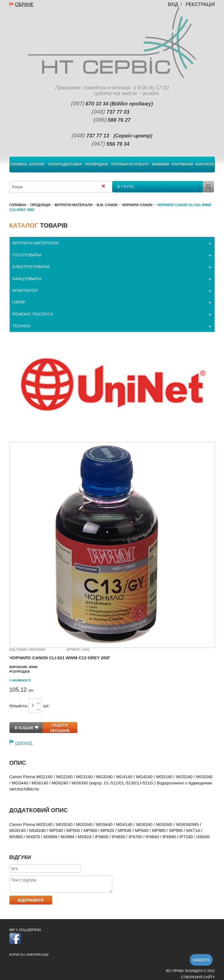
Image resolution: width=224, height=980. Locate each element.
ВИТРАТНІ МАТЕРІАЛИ (73, 205)
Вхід (173, 4)
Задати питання (60, 728)
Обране (24, 4)
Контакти (205, 164)
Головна (18, 164)
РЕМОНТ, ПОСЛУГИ (33, 314)
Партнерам (182, 164)
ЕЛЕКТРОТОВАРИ (31, 267)
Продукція (41, 205)
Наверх (201, 960)
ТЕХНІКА (22, 326)
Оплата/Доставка (65, 164)
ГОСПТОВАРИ (27, 255)
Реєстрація (200, 4)
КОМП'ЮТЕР (25, 290)
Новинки (161, 164)
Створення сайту (198, 977)
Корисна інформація (29, 955)
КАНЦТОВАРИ (27, 279)
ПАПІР (19, 302)
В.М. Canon (107, 205)
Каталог (37, 164)
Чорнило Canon (137, 205)
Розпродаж (96, 164)
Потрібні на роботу (130, 164)
